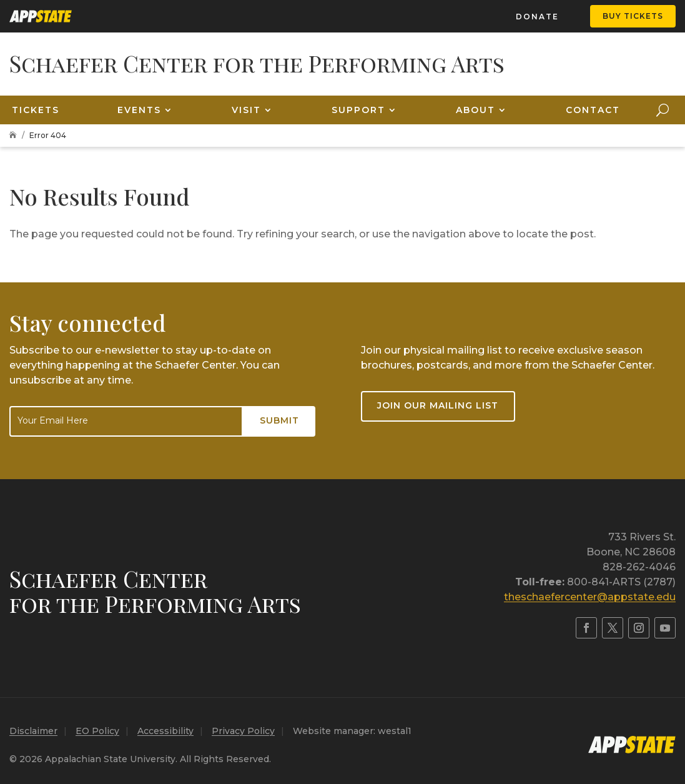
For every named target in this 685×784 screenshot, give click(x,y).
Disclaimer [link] (33, 731)
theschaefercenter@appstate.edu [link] (590, 597)
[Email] (126, 421)
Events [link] (139, 110)
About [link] (476, 110)
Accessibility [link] (165, 731)
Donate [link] (537, 17)
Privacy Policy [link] (243, 731)
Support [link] (358, 110)
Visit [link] (246, 110)
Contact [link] (593, 110)
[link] (41, 16)
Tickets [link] (36, 110)
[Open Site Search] (663, 110)
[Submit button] (279, 421)
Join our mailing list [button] (438, 405)
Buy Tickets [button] (633, 16)
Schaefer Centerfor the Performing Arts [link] (155, 591)
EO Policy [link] (97, 731)
